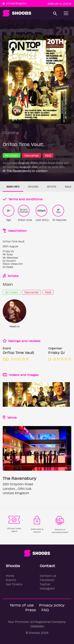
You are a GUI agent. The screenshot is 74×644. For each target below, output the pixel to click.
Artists (51, 187)
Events (11, 580)
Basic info (13, 187)
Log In (67, 4)
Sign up (53, 4)
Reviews (33, 187)
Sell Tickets (14, 584)
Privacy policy (52, 605)
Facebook (47, 580)
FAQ (45, 610)
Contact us (48, 576)
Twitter (45, 584)
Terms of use (22, 605)
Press (31, 610)
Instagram (47, 588)
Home (10, 576)
